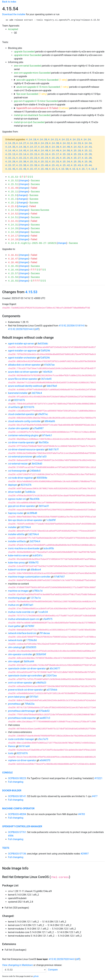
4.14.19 (31, 140)
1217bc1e (35, 598)
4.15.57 (13, 274)
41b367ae (49, 365)
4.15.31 (32, 162)
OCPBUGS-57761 (17, 832)
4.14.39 (54, 147)
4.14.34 (87, 143)
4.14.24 (86, 140)
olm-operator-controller (20, 654)
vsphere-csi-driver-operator (22, 760)
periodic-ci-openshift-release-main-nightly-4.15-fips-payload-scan (57, 96)
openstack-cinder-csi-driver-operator (27, 669)
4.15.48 (43, 169)
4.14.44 (10, 151)
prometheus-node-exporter (22, 718)
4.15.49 (13, 188)
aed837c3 (45, 718)
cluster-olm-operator (19, 428)
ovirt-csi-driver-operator (20, 683)
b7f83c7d (37, 591)
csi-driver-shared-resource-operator (26, 450)
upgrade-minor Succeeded (28, 55)
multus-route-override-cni (21, 612)
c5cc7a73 (43, 739)
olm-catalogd (15, 647)
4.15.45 (10, 169)
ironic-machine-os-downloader (24, 548)
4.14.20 (42, 140)
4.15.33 (54, 162)
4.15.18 (65, 154)
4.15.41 (54, 165)
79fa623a (30, 704)
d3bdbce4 (36, 570)
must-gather (14, 626)
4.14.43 (87, 147)
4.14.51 (13, 218)
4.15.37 (10, 165)
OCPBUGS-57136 (17, 854)
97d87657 (60, 577)
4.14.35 (10, 147)
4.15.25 (54, 158)
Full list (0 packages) (16, 950)
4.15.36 (87, 162)
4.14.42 (76, 147)
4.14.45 (21, 151)
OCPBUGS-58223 (17, 778)
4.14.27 (21, 143)
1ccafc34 (43, 612)
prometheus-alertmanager (22, 711)
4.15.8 (93, 169)
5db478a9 (52, 386)
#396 (11, 836)
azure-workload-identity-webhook (25, 386)
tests (6, 848)
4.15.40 (43, 165)
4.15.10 (76, 151)
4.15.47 (32, 169)
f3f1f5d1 (34, 697)
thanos (12, 746)
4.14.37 (32, 147)
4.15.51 (13, 184)
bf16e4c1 (47, 435)
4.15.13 (10, 154)
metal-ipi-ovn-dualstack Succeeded (32, 115)
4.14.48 (43, 151)
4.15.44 (87, 165)
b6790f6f (29, 626)
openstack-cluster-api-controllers (25, 676)
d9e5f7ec (43, 414)
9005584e (42, 478)
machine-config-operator (18, 808)
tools (11, 753)
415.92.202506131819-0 (72, 326)
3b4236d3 (37, 464)
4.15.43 (76, 165)
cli (9, 400)
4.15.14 (21, 154)
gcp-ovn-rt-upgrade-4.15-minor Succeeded (36, 101)
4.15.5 (53, 169)
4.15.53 (13, 177)
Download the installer (14, 14)
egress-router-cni (17, 499)
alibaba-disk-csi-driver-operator (24, 365)
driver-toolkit (15, 492)
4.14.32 (65, 143)
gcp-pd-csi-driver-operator (21, 506)
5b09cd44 (29, 661)
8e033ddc (43, 344)
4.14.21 (53, 140)
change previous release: (49, 965)
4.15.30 (21, 162)
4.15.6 (74, 169)
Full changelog (16, 782)
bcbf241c (38, 555)
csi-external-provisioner (20, 457)
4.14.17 (13, 236)
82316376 (20, 400)
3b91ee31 (44, 506)
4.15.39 (32, 165)
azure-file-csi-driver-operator (23, 379)
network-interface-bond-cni (22, 633)
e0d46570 (45, 760)
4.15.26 (65, 158)
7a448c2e (30, 492)
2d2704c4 (37, 393)
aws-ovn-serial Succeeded (28, 66)
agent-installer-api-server (21, 344)
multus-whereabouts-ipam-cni (24, 619)
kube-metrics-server (18, 555)
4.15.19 (76, 154)
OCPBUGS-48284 (17, 814)
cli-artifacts (14, 407)
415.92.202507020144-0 (21, 329)
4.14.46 (32, 151)
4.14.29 (43, 143)
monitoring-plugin (17, 598)
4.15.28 (87, 158)
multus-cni (14, 605)
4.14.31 (13, 225)
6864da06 (50, 421)
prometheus (14, 704)
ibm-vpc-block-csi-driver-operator (25, 520)
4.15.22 (21, 158)
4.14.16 (13, 240)
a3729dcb (52, 690)
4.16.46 (13, 263)
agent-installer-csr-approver (22, 351)
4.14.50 (65, 151)
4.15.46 (21, 169)
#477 (95, 796)
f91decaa (45, 633)
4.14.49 (54, 151)
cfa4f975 (48, 619)
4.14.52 (13, 214)
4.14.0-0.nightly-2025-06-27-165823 (32, 243)
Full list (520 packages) (17, 908)
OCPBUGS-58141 (17, 796)
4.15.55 (13, 281)
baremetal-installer (18, 393)
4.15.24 (43, 158)
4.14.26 (13, 229)
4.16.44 (13, 270)
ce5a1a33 (41, 457)
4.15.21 (10, 158)
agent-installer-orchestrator (22, 358)
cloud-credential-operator (21, 414)
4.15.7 (83, 169)
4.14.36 (21, 147)
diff (37, 329)
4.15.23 (32, 158)
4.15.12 (87, 151)
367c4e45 (46, 379)
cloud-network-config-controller (24, 421)
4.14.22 (64, 140)
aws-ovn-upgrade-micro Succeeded (32, 73)
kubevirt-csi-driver (17, 570)
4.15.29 (10, 162)
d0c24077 (55, 669)
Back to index (9, 2)
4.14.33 (76, 143)
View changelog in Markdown (17, 965)
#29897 (85, 854)
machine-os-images (18, 591)
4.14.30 (54, 143)
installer (12, 527)
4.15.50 (63, 169)
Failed (34, 188)
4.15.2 (12, 203)
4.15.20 (87, 154)
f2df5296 (45, 351)
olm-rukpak (14, 661)
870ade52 (44, 711)
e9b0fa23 (41, 683)
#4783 (82, 814)
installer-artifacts (17, 541)
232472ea (51, 676)
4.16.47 (13, 259)
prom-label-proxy (17, 697)
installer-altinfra (16, 534)
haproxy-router (16, 513)
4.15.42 (65, 165)
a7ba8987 (38, 428)
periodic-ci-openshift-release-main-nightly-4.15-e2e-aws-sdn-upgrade (59, 82)
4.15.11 (13, 192)
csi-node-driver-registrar (21, 478)
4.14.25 (10, 143)
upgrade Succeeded (24, 52)
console (7, 773)
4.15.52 (13, 181)
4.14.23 (75, 140)
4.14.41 (13, 221)
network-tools (15, 640)
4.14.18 (13, 232)
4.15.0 (12, 206)
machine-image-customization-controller (29, 577)
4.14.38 (43, 147)
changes (24, 181)
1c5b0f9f (51, 520)
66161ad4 (24, 746)
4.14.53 (13, 210)
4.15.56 (13, 277)
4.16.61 (13, 255)
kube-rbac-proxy (16, 563)
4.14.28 (32, 143)
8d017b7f (54, 450)
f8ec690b (34, 499)
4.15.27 (76, 158)
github (36, 976)
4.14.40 (65, 147)
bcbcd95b (49, 548)
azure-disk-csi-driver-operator (23, 372)
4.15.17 (54, 154)
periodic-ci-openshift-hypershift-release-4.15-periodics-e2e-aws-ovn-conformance (58, 110)
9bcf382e (44, 442)
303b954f (41, 654)
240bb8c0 (35, 471)
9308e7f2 (34, 563)
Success (35, 181)
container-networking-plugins (23, 435)
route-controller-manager (21, 739)
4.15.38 (21, 165)
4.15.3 (12, 199)
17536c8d (31, 640)
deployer (13, 485)
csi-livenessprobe (17, 471)
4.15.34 (65, 162)
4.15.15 (32, 154)
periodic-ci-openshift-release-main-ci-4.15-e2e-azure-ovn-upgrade (57, 89)
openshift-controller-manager (22, 826)
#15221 (98, 778)
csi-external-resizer (18, 464)
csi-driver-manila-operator (21, 442)
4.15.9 (12, 195)
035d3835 (31, 647)
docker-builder (12, 791)
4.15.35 (76, 162)
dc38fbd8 (32, 513)
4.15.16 (43, 154)
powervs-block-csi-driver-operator (26, 690)
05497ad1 (28, 605)
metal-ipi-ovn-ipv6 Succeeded (29, 122)
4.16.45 (13, 266)
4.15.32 (43, 162)
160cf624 (47, 372)
